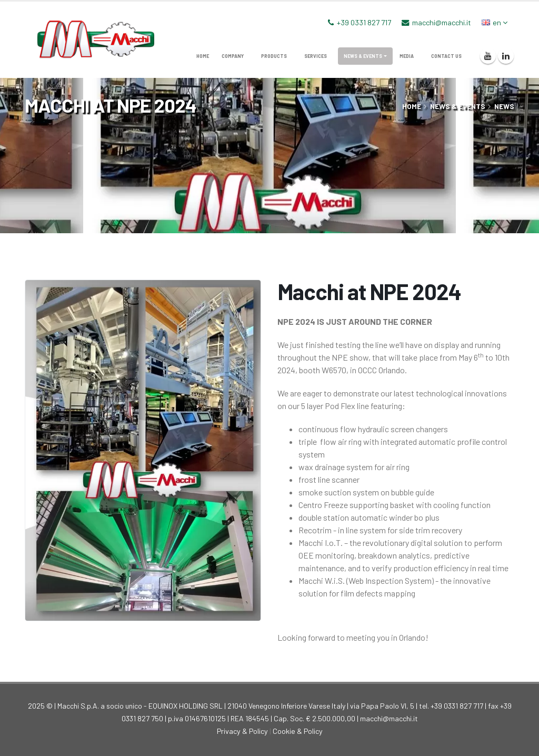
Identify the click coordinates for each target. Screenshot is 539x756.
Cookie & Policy (298, 731)
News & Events (363, 56)
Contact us (446, 56)
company (233, 56)
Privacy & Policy (242, 731)
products (274, 56)
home (203, 56)
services (316, 56)
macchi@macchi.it (442, 22)
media (407, 56)
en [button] (495, 22)
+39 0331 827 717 (364, 22)
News (504, 106)
